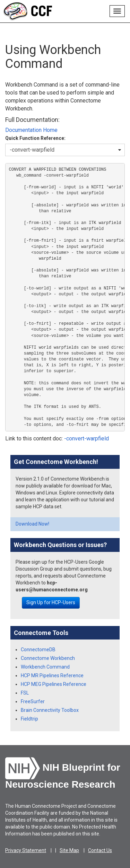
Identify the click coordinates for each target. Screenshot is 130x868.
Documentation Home (31, 130)
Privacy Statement (26, 850)
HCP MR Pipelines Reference (52, 675)
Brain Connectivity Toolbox (50, 710)
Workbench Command (45, 667)
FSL (25, 693)
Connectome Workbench (48, 658)
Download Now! (32, 524)
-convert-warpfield (86, 439)
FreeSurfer (33, 701)
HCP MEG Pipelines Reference (54, 684)
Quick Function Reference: (35, 138)
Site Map (69, 850)
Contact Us (100, 850)
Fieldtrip (29, 719)
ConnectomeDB (38, 650)
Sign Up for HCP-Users (51, 602)
